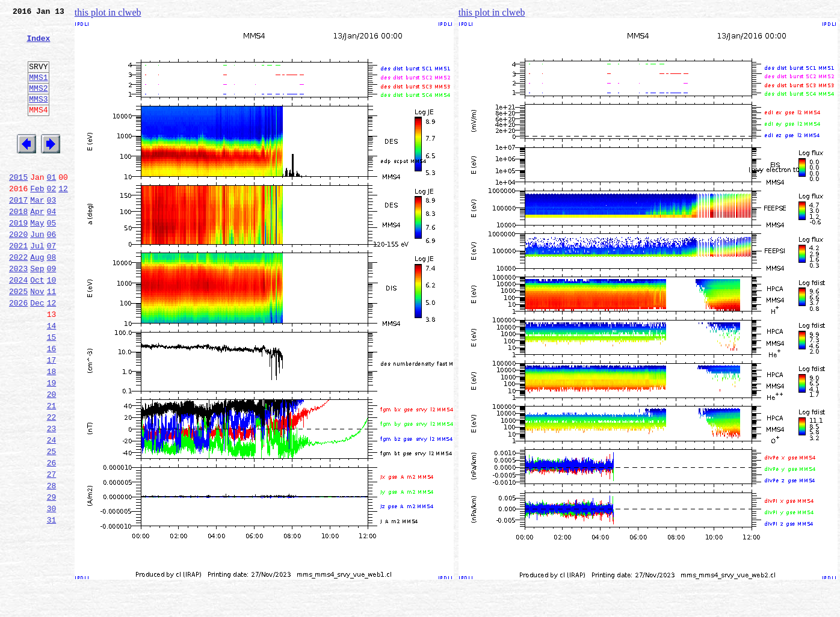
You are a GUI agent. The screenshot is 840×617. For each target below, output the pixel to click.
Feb (37, 219)
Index (38, 45)
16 (52, 404)
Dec (37, 351)
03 (52, 232)
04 (52, 245)
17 (52, 417)
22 (52, 483)
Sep (37, 312)
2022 (18, 298)
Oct (37, 325)
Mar (37, 232)
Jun (37, 272)
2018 (18, 245)
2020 (18, 272)
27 (52, 550)
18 (52, 431)
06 (52, 272)
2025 (18, 338)
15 (52, 391)
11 (52, 338)
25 (52, 523)
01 (52, 206)
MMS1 (38, 91)
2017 (18, 232)
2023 (18, 312)
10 (52, 325)
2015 (18, 206)
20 (52, 457)
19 (52, 444)
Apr (37, 245)
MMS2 (38, 104)
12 (63, 219)
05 (52, 259)
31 (52, 603)
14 (52, 378)
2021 (18, 285)
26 (52, 536)
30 (52, 589)
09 (52, 312)
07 (52, 285)
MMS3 (38, 117)
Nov (37, 338)
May (37, 259)
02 (52, 219)
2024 (18, 325)
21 (52, 470)
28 (52, 563)
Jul (37, 285)
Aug (37, 298)
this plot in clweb (108, 12)
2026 (18, 351)
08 (52, 298)
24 (52, 510)
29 (52, 576)
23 (52, 497)
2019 (18, 259)
